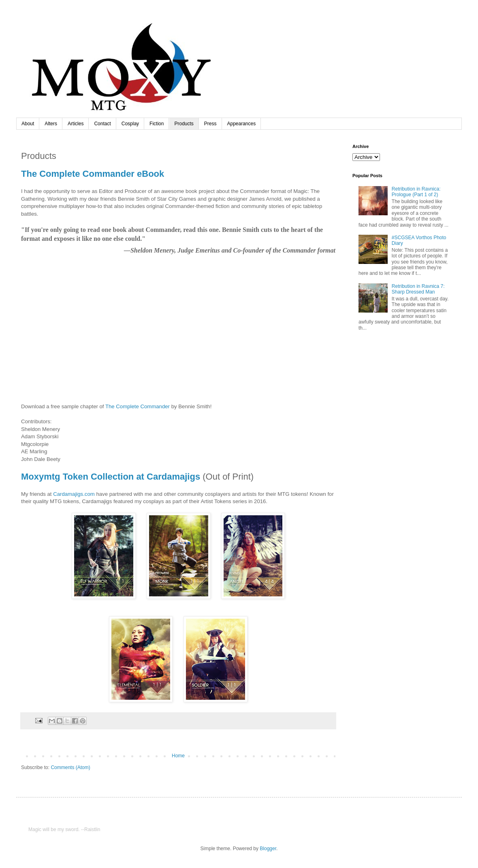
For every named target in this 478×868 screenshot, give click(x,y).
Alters (51, 124)
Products (184, 124)
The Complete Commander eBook (93, 174)
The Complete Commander (138, 406)
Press (210, 124)
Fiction (157, 124)
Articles (76, 124)
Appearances (242, 124)
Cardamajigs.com (74, 494)
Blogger (268, 849)
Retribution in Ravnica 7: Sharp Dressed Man (418, 289)
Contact (102, 124)
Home (178, 756)
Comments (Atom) (70, 767)
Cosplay (130, 124)
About (28, 124)
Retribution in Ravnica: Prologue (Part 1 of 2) (416, 192)
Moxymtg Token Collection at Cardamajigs (111, 477)
